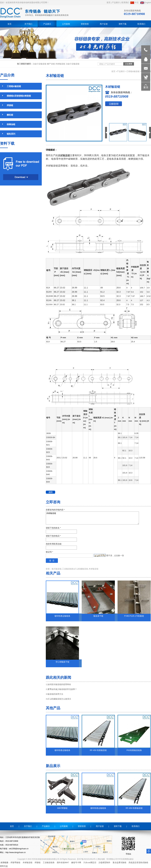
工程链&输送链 (133, 71)
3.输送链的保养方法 (54, 694)
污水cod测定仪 (90, 862)
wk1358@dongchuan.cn (19, 849)
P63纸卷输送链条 (134, 750)
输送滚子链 (98, 616)
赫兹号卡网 (76, 862)
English (146, 2)
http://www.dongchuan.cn (16, 852)
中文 (134, 2)
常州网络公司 (112, 859)
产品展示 (116, 2)
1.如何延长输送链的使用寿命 (58, 684)
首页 (109, 2)
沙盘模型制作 (104, 862)
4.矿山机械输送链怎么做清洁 (58, 699)
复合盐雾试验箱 (119, 862)
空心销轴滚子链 (62, 662)
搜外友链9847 (63, 862)
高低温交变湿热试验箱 (138, 862)
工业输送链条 (49, 862)
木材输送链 (92, 518)
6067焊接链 (62, 808)
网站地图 (101, 859)
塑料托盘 (4, 866)
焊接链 (38, 862)
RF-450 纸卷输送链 (98, 750)
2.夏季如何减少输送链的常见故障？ (61, 689)
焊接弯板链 (15, 862)
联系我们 (125, 2)
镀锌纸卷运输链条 (62, 616)
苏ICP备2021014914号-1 (87, 859)
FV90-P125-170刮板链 (134, 616)
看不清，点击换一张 (115, 556)
